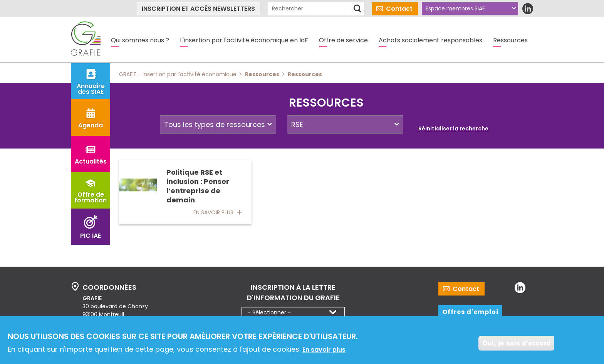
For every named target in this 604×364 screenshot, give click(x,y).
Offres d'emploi (470, 312)
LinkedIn (528, 9)
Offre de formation (91, 197)
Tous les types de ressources (215, 124)
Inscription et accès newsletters (198, 9)
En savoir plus (324, 351)
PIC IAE (91, 236)
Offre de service (343, 40)
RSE (297, 124)
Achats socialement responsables (430, 40)
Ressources (510, 40)
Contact (399, 9)
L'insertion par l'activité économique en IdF (244, 40)
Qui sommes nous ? (140, 40)
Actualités (91, 161)
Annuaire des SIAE (91, 89)
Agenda (91, 125)
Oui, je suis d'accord (516, 344)
